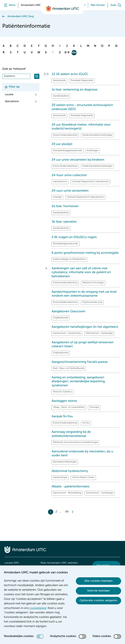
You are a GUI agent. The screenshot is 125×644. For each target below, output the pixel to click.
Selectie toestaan (98, 591)
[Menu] (9, 5)
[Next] (72, 512)
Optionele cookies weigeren (98, 600)
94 (67, 512)
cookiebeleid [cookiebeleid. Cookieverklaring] (38, 608)
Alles (74, 53)
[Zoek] (117, 5)
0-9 (67, 53)
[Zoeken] (37, 76)
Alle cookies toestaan (98, 581)
